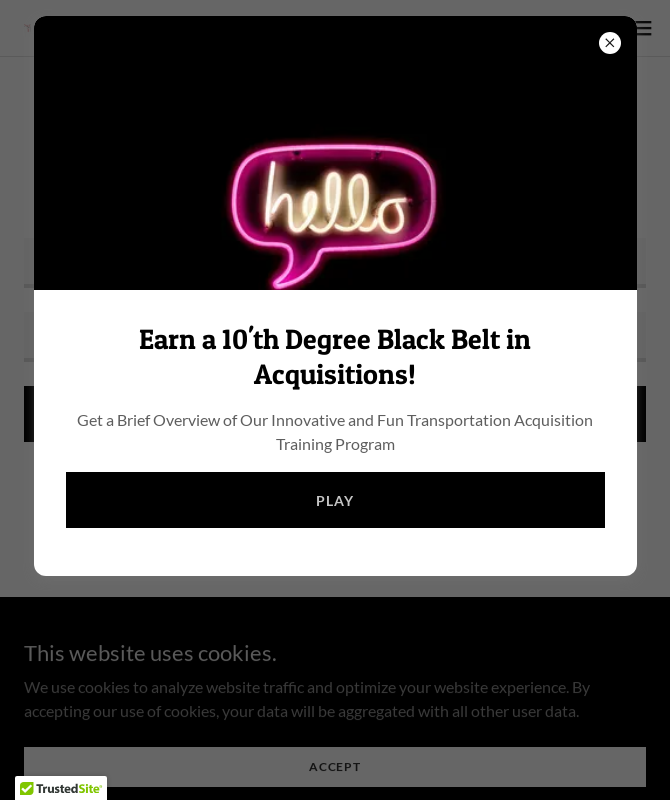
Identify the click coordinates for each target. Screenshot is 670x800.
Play (335, 500)
